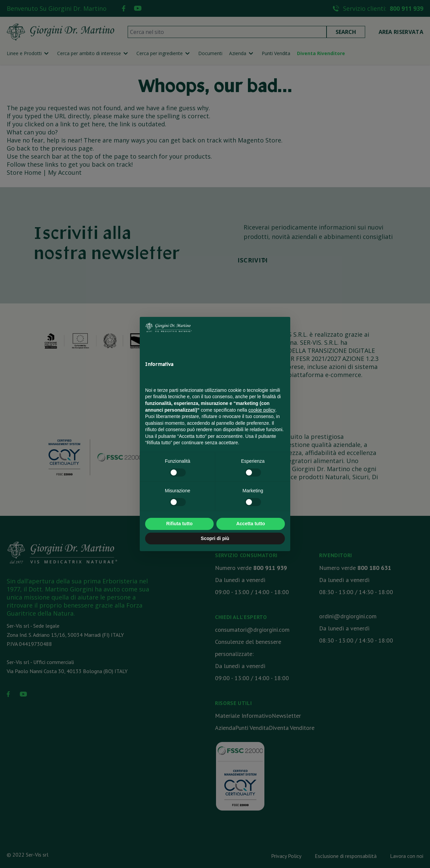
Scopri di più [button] (215, 538)
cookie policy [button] (262, 410)
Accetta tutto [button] (251, 524)
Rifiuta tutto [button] (180, 524)
